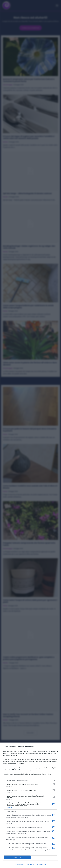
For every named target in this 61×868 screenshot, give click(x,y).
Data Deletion (19, 864)
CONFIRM (17, 857)
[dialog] (30, 805)
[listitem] (30, 780)
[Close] (57, 747)
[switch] (53, 784)
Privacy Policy (42, 864)
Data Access (30, 864)
